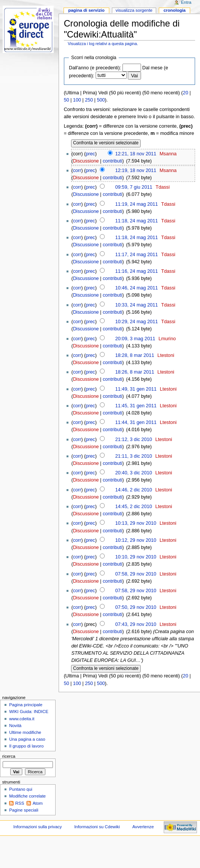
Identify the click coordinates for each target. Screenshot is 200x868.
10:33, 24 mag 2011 (137, 305)
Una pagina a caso (27, 739)
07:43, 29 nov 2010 (136, 624)
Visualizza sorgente (134, 10)
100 (77, 100)
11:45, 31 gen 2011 (136, 406)
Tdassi (162, 187)
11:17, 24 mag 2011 (137, 255)
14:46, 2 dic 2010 (134, 490)
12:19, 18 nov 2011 (136, 170)
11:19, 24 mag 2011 (137, 204)
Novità (15, 726)
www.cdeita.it (22, 719)
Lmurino (167, 339)
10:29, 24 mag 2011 (137, 322)
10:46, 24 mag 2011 (137, 288)
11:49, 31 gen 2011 (136, 389)
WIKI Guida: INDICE (29, 712)
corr (77, 170)
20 (186, 93)
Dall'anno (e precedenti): (95, 68)
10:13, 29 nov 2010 (136, 523)
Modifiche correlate (27, 796)
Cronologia (174, 10)
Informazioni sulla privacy (37, 827)
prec (91, 154)
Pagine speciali (24, 810)
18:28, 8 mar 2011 (135, 355)
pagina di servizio (86, 10)
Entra (186, 2)
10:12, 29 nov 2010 (136, 540)
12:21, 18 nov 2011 (136, 154)
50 (67, 100)
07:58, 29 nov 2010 (136, 574)
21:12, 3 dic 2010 (134, 439)
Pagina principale (26, 705)
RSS (20, 803)
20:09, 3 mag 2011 (135, 339)
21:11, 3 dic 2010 (134, 456)
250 (89, 100)
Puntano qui (21, 789)
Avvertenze (143, 827)
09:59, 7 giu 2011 (134, 187)
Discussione (86, 161)
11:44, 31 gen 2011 (136, 422)
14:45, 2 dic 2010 (134, 507)
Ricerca (9, 756)
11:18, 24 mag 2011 (137, 221)
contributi (112, 161)
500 (101, 100)
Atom (38, 803)
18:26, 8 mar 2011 (135, 372)
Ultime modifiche (25, 732)
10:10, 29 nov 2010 (136, 557)
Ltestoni (166, 355)
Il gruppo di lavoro (26, 746)
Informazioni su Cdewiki (97, 827)
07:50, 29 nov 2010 (136, 607)
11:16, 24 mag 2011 (137, 271)
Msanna (168, 154)
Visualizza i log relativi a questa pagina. (103, 44)
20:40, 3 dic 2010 (134, 473)
